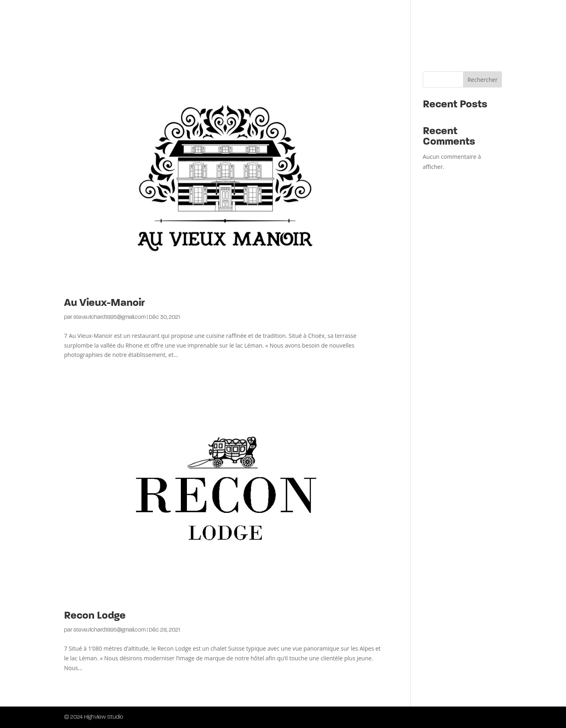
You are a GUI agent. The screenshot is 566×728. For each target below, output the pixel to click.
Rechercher (482, 80)
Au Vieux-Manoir (104, 303)
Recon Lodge (95, 616)
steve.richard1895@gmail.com (109, 317)
